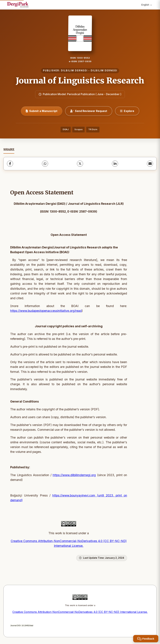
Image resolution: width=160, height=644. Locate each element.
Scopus (78, 129)
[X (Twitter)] (80, 164)
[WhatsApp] (45, 164)
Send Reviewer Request (89, 111)
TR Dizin (93, 129)
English (147, 5)
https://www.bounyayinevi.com (74, 495)
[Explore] (127, 111)
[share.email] (150, 164)
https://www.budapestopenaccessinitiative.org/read (46, 311)
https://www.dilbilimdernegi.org (74, 475)
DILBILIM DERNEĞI (74, 71)
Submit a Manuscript (42, 111)
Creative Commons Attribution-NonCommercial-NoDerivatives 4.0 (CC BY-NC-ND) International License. (80, 612)
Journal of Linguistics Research (80, 81)
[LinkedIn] (115, 164)
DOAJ (66, 129)
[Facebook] (10, 164)
